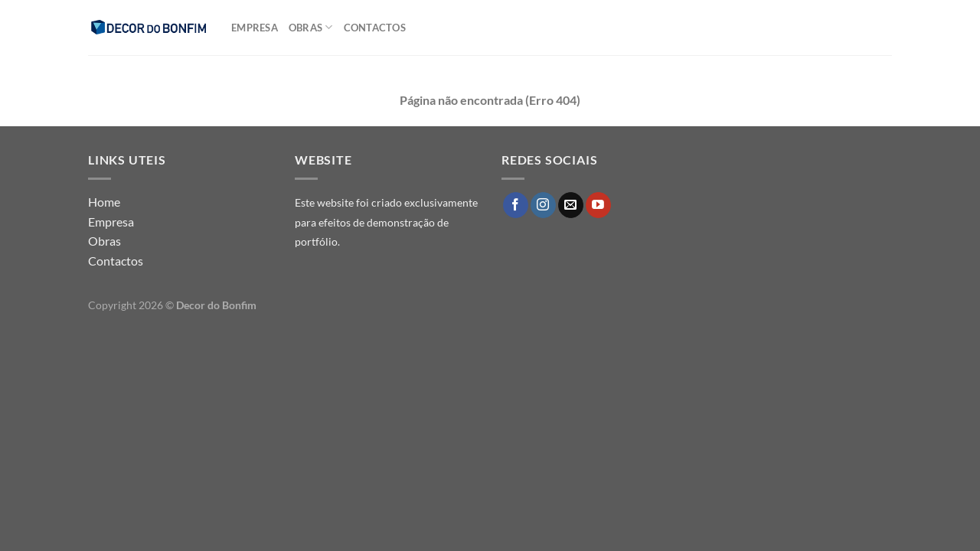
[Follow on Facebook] (516, 205)
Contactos (375, 28)
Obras (311, 27)
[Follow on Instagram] (543, 205)
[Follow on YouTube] (598, 205)
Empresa (255, 28)
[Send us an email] (571, 205)
